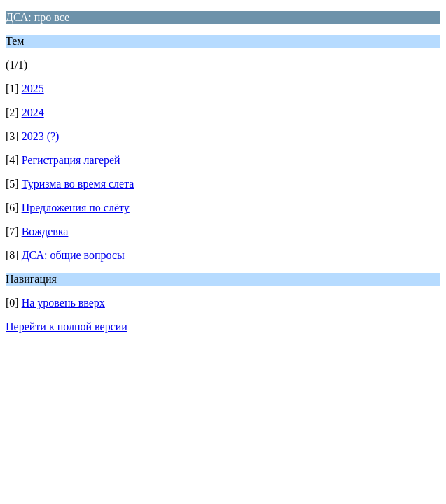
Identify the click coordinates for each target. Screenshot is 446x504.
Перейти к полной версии (67, 327)
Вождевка (45, 231)
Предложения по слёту (76, 208)
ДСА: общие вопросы (73, 255)
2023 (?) (41, 136)
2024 (33, 112)
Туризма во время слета (78, 184)
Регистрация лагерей (71, 160)
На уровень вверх (63, 303)
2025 (33, 89)
